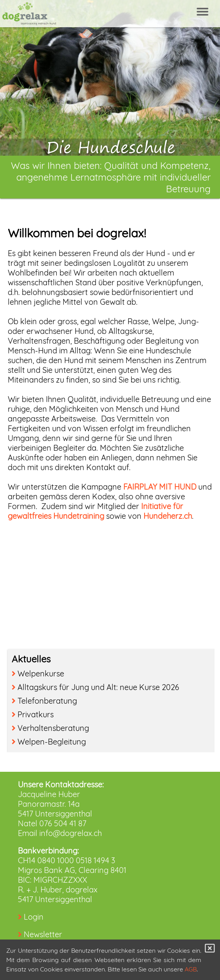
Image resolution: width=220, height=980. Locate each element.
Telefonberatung (44, 701)
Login (34, 917)
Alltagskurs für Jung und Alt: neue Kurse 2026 (95, 687)
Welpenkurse (38, 674)
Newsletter (43, 934)
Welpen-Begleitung (49, 742)
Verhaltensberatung (50, 728)
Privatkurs (33, 714)
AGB (191, 969)
